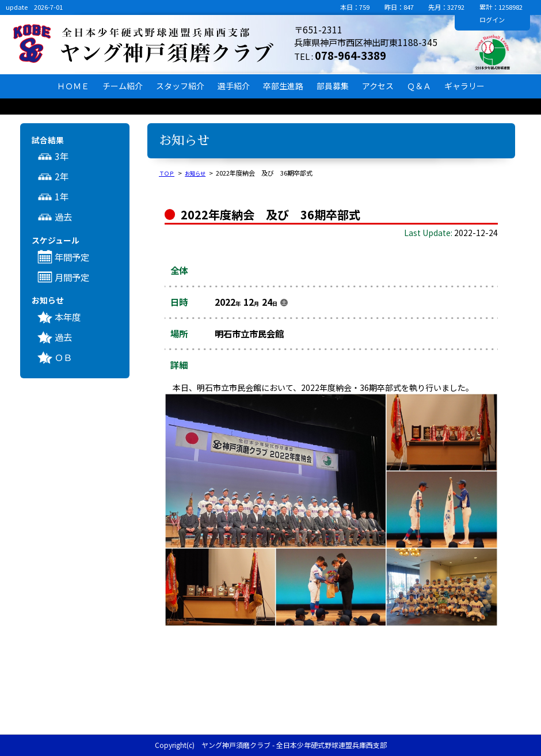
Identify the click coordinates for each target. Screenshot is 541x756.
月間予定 (72, 277)
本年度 (68, 317)
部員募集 (333, 86)
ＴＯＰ (168, 173)
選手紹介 (234, 86)
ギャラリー (464, 86)
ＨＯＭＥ (73, 86)
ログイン (492, 20)
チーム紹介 (123, 86)
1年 (62, 196)
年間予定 (72, 257)
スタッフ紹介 (180, 86)
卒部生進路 (283, 86)
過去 (63, 216)
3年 (62, 156)
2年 (62, 176)
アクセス (378, 86)
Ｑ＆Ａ (419, 86)
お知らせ (201, 173)
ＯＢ (63, 357)
